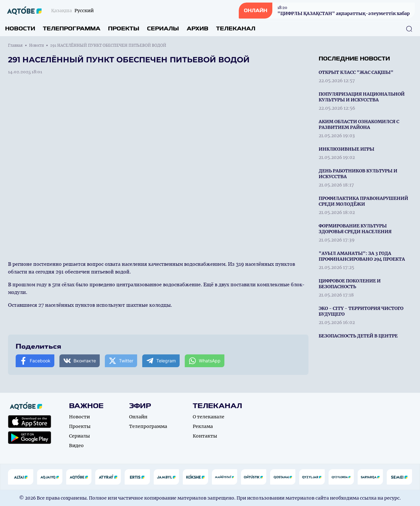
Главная (15, 45)
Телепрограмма (72, 29)
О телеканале (209, 417)
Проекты (124, 29)
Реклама (203, 426)
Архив (198, 29)
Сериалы (163, 29)
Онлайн (138, 417)
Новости (20, 29)
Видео (76, 446)
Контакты (205, 436)
